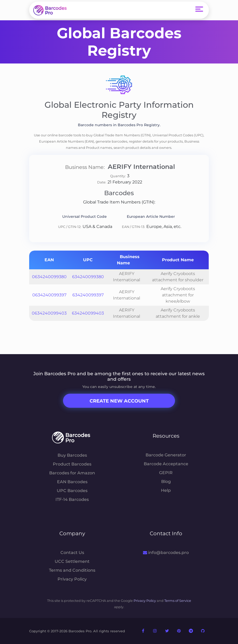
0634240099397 (49, 295)
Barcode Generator (166, 455)
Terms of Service (178, 601)
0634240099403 (49, 313)
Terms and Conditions (72, 570)
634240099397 (88, 295)
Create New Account (119, 401)
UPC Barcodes (72, 491)
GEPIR (166, 473)
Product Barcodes (72, 464)
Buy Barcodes (72, 455)
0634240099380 (49, 277)
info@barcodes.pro (166, 553)
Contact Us (72, 553)
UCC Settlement (72, 561)
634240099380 (88, 277)
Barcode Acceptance (166, 464)
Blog (166, 482)
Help (166, 490)
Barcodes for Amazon (72, 473)
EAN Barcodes (72, 482)
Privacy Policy (72, 579)
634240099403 (88, 313)
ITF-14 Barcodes (72, 499)
